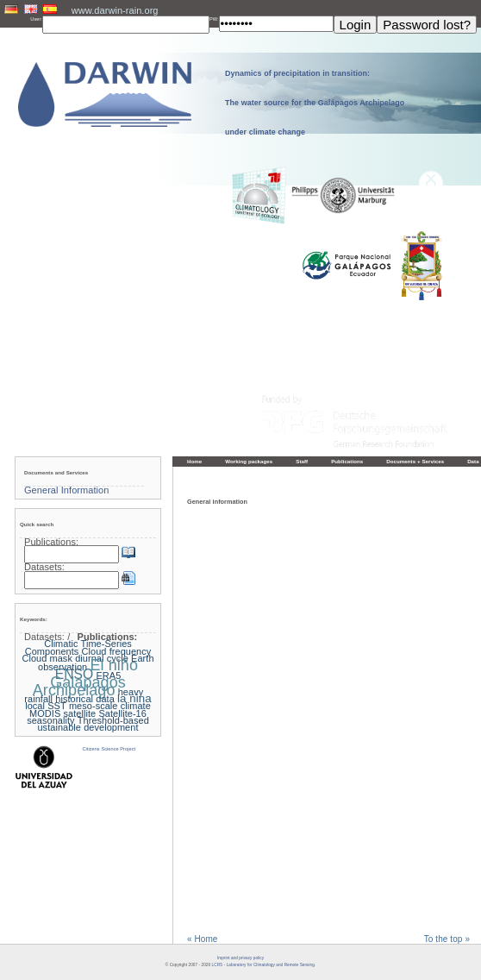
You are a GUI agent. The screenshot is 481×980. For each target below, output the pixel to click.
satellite (80, 713)
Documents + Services (415, 461)
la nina (134, 698)
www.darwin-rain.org (115, 10)
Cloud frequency (117, 651)
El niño (114, 665)
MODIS (45, 713)
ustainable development (87, 727)
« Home (202, 939)
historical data (85, 699)
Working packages (249, 461)
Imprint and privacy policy (240, 958)
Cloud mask (47, 658)
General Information (66, 490)
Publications (347, 461)
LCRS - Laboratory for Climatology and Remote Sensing (263, 965)
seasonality (50, 720)
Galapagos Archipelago (79, 686)
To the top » (447, 939)
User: (36, 19)
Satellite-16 (122, 713)
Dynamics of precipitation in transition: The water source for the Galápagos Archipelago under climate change (315, 103)
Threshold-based (113, 720)
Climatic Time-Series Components (78, 647)
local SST (46, 706)
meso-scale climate (110, 706)
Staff (302, 461)
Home (194, 461)
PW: (214, 19)
